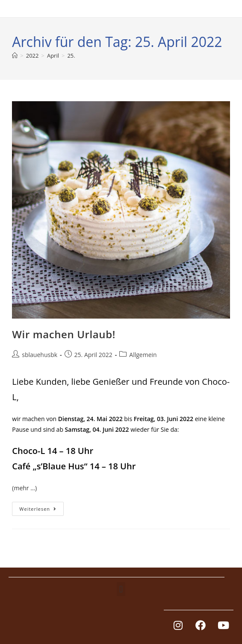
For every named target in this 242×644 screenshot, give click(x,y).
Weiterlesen (41, 507)
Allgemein (143, 355)
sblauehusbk (40, 355)
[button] (121, 589)
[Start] (15, 56)
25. (71, 56)
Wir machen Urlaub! (64, 334)
